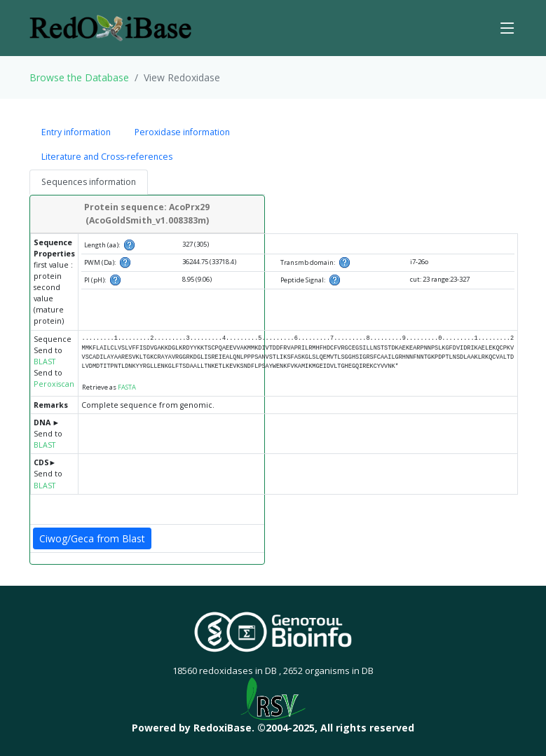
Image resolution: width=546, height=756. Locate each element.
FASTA (127, 387)
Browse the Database (79, 77)
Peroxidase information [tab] (182, 132)
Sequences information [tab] (89, 182)
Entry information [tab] (76, 132)
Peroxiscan (54, 384)
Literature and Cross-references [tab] (107, 157)
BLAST (45, 362)
